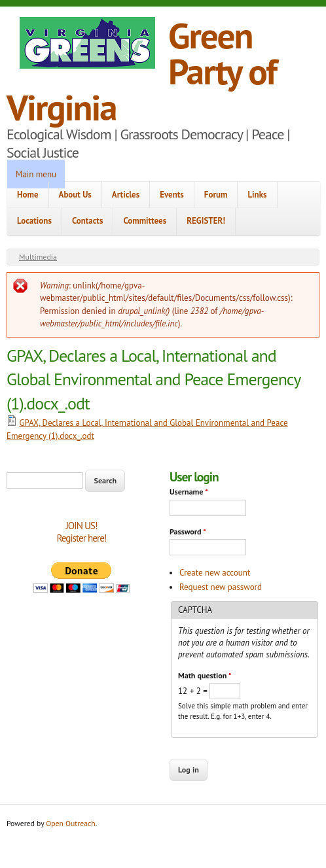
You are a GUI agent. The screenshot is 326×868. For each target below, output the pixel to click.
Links (257, 195)
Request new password (221, 587)
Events (172, 195)
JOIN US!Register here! (81, 532)
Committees (145, 221)
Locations (34, 221)
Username (189, 492)
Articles (126, 195)
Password (188, 531)
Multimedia (38, 257)
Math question (205, 675)
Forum (216, 195)
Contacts (88, 221)
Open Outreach (70, 823)
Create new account (215, 573)
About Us (75, 195)
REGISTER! (206, 221)
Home (28, 195)
